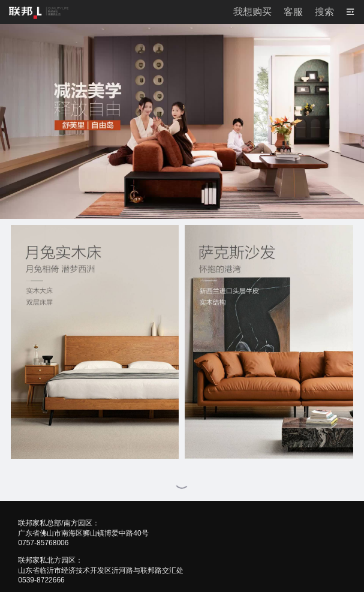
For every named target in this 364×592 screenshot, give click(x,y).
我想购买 (252, 12)
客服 (293, 12)
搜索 (324, 12)
